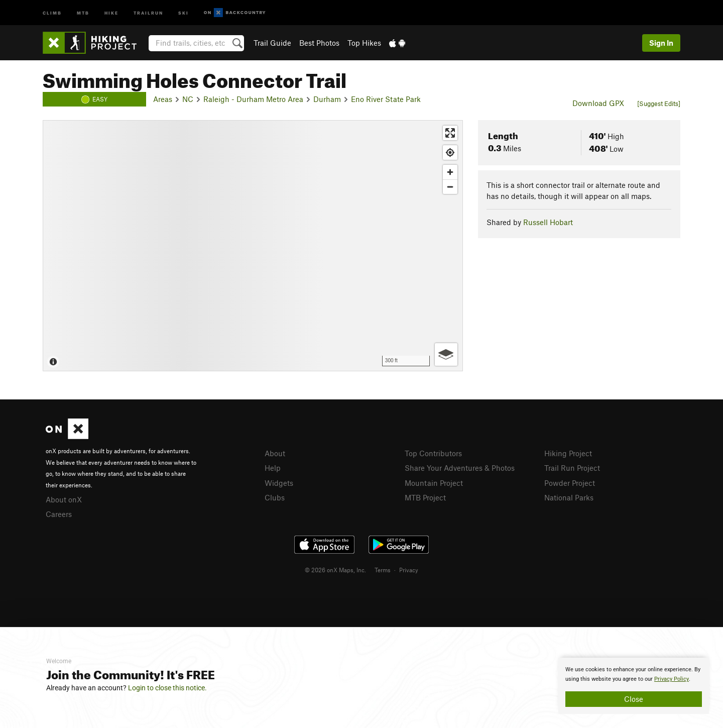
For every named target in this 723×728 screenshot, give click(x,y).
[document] (634, 686)
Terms (383, 570)
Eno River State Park (386, 99)
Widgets (279, 483)
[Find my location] (450, 152)
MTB (83, 12)
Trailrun (148, 12)
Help (273, 468)
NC (188, 99)
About (275, 453)
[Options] (446, 354)
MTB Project (425, 497)
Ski (184, 12)
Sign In (661, 43)
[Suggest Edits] (659, 103)
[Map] (253, 246)
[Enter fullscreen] (450, 133)
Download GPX (598, 103)
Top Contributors (433, 453)
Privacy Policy (672, 679)
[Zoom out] (450, 187)
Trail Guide (272, 43)
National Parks (569, 497)
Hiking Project (568, 453)
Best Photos (319, 43)
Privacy (409, 570)
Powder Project (570, 483)
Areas (163, 99)
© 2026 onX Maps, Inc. (335, 570)
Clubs (275, 497)
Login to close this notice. (167, 688)
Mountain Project (434, 483)
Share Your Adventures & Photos (460, 468)
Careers (59, 514)
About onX (64, 499)
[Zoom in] (450, 172)
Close (634, 699)
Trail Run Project (572, 468)
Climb (52, 12)
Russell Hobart (548, 222)
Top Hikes (364, 43)
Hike (111, 12)
